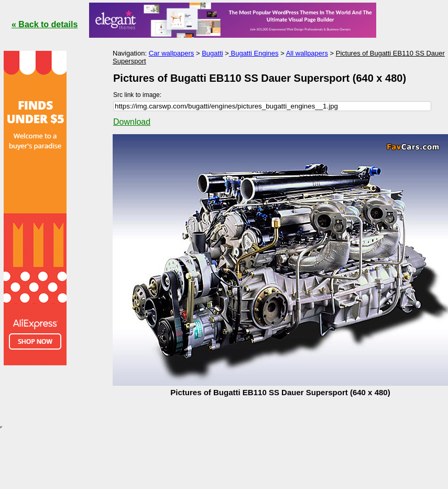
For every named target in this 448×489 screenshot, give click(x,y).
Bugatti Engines (254, 53)
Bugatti (212, 53)
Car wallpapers (172, 53)
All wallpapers (307, 53)
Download (132, 122)
